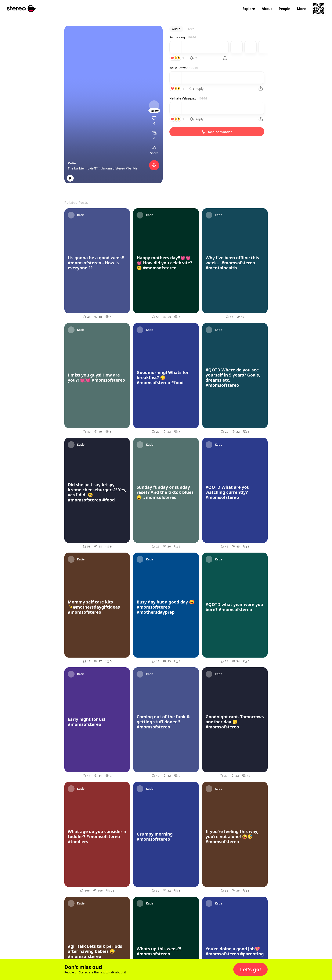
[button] (250, 969)
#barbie (132, 168)
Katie (72, 163)
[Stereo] (21, 9)
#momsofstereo (113, 168)
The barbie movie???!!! (84, 168)
